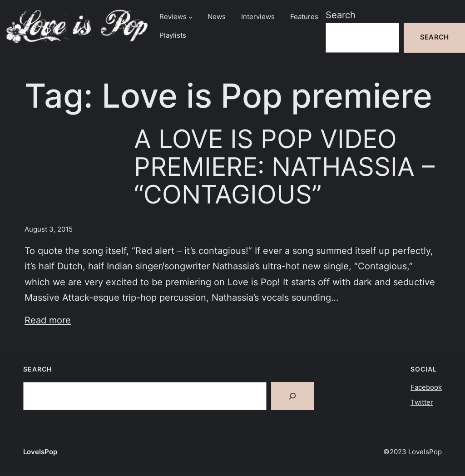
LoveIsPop (40, 452)
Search (341, 15)
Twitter (422, 402)
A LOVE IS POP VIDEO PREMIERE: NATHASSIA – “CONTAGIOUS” (284, 166)
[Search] (292, 396)
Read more (48, 320)
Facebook (426, 387)
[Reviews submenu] (190, 17)
